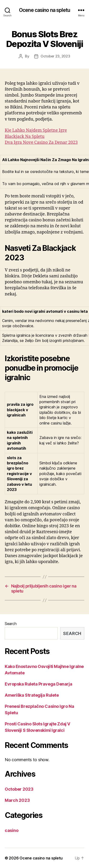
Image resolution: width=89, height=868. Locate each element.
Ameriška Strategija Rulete (32, 695)
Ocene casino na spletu (44, 10)
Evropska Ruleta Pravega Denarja (38, 684)
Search (11, 624)
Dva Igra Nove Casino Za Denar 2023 (41, 142)
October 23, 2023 (55, 56)
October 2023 (19, 789)
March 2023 (17, 800)
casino (12, 830)
